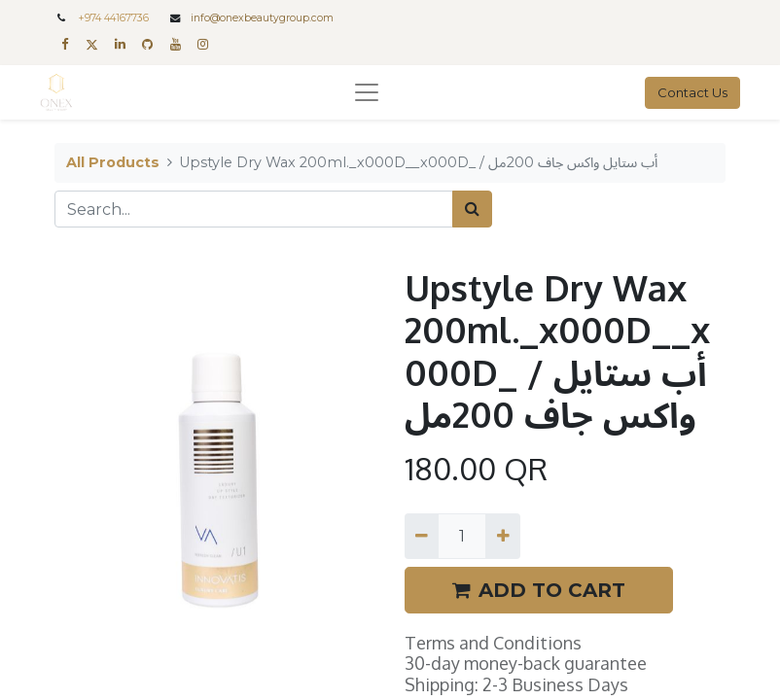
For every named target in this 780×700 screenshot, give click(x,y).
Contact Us (692, 92)
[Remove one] (422, 536)
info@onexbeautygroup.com (262, 18)
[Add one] (502, 536)
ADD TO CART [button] (539, 590)
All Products (113, 162)
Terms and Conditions (493, 643)
